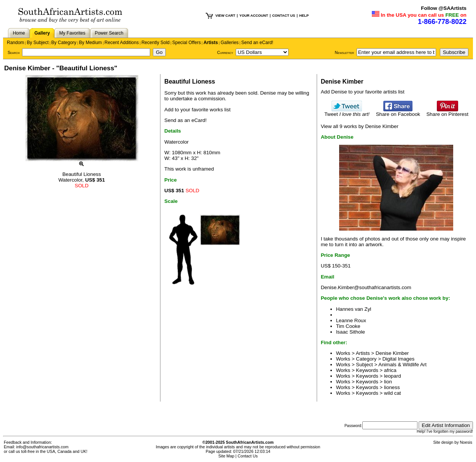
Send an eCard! (257, 43)
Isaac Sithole (351, 332)
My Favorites (72, 33)
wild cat (392, 393)
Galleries (229, 43)
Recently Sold (155, 43)
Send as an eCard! (185, 120)
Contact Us (248, 456)
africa (390, 370)
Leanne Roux (351, 320)
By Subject (37, 43)
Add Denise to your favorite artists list (363, 92)
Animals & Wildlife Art (402, 365)
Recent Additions (122, 43)
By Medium (90, 43)
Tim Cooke (348, 326)
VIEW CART (225, 16)
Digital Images (398, 359)
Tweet (347, 112)
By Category (64, 43)
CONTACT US (284, 16)
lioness (392, 387)
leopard (392, 376)
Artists (211, 43)
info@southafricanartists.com (43, 447)
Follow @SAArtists (444, 8)
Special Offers (186, 43)
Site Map (226, 456)
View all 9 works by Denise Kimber (360, 126)
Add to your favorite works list (197, 110)
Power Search (109, 33)
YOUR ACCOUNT (254, 16)
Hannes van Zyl (354, 309)
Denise (268, 93)
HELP (304, 16)
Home (19, 33)
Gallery (42, 33)
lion (388, 382)
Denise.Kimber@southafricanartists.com (366, 287)
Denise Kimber (392, 353)
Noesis (466, 442)
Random (15, 43)
